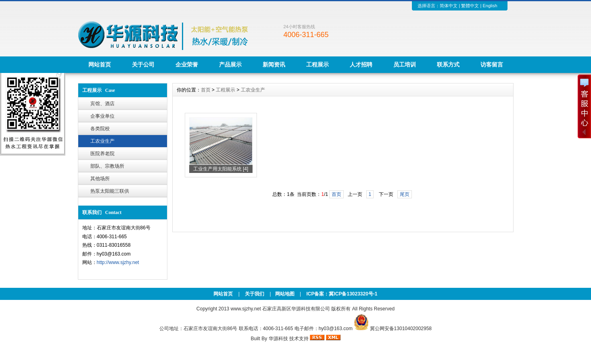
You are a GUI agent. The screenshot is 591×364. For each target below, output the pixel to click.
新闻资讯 (274, 64)
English (490, 6)
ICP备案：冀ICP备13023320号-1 (341, 294)
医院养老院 (102, 154)
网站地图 (285, 294)
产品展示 (230, 64)
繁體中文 (470, 6)
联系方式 (448, 64)
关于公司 (143, 64)
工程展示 (317, 64)
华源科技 (278, 339)
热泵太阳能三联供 (110, 191)
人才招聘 (361, 64)
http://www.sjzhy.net (118, 262)
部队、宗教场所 (107, 166)
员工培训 (405, 64)
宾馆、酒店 (102, 104)
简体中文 (449, 6)
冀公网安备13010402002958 (401, 329)
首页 (206, 90)
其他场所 (100, 179)
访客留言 (492, 64)
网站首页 (100, 64)
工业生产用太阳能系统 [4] (221, 169)
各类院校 (100, 129)
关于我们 (255, 294)
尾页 (405, 194)
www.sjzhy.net (246, 309)
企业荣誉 (187, 64)
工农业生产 (102, 141)
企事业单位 (102, 116)
